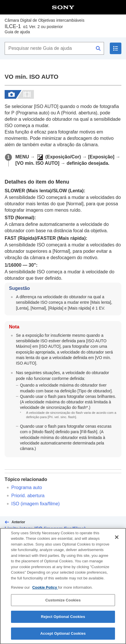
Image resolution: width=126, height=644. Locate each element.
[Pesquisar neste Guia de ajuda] (54, 48)
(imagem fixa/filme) (35, 504)
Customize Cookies (63, 604)
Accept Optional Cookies (63, 638)
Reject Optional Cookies (63, 621)
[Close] (117, 541)
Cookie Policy (45, 592)
